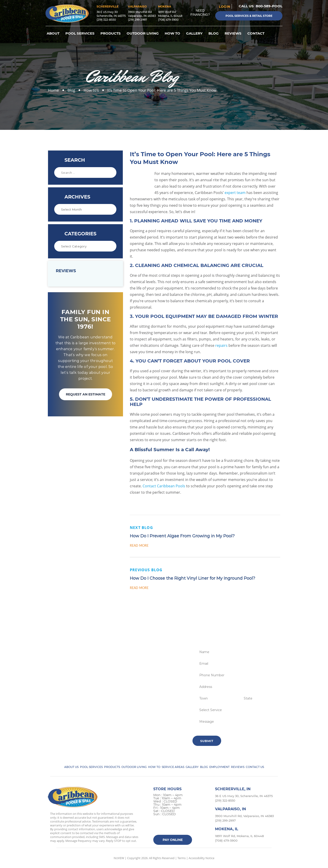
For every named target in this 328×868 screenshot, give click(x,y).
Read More (139, 545)
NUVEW (119, 858)
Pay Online (173, 840)
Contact (256, 33)
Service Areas (173, 767)
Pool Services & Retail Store (249, 16)
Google (184, 826)
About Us (71, 767)
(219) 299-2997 (137, 20)
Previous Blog (146, 570)
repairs (221, 345)
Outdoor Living (143, 33)
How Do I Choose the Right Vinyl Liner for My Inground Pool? (192, 578)
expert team (235, 193)
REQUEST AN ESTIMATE (86, 394)
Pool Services (80, 33)
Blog (214, 33)
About (53, 33)
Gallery (194, 33)
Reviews (233, 33)
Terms (182, 858)
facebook (158, 826)
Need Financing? (200, 13)
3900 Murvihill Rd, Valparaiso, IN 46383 (244, 816)
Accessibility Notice (201, 858)
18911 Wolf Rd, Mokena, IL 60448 (239, 836)
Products (111, 33)
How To (172, 33)
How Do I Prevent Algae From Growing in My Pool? (182, 536)
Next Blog (141, 528)
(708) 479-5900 (168, 20)
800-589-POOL (269, 6)
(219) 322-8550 (106, 20)
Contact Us (255, 767)
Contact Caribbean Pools (164, 486)
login (225, 6)
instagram (175, 826)
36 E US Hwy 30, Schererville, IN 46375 (244, 796)
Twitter (166, 826)
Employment (219, 767)
